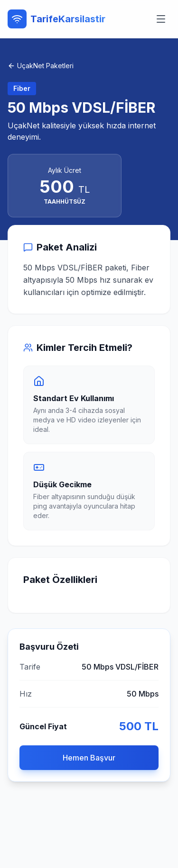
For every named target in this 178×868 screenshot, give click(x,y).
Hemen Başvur (89, 758)
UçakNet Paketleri (41, 66)
